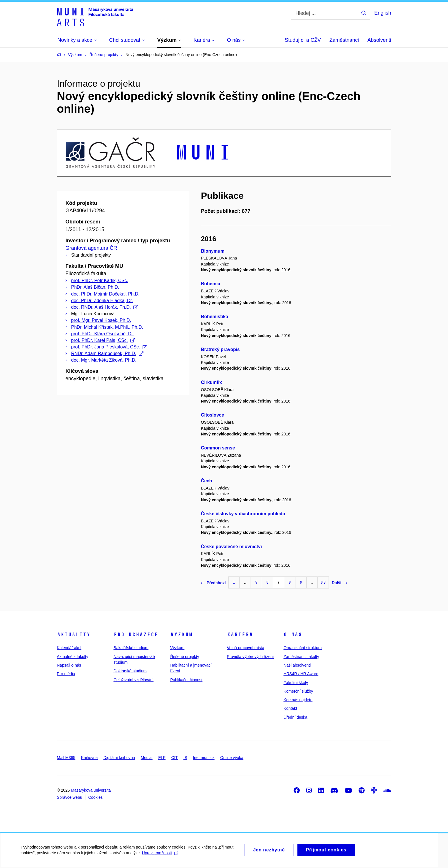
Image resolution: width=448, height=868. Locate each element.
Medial (147, 758)
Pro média (66, 674)
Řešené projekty (185, 657)
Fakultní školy (296, 683)
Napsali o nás (69, 665)
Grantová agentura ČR (91, 248)
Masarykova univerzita (91, 790)
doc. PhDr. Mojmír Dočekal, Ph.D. (105, 294)
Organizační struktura (303, 648)
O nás (293, 635)
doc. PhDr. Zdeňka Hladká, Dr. (102, 301)
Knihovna (89, 758)
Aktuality (74, 635)
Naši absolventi (297, 665)
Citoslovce (212, 415)
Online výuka (232, 758)
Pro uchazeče (136, 635)
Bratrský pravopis (220, 349)
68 (323, 582)
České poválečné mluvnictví (231, 547)
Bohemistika (214, 317)
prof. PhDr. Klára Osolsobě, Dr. (103, 334)
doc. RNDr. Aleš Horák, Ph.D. (105, 307)
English (383, 13)
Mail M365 (66, 758)
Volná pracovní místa (246, 648)
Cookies (96, 797)
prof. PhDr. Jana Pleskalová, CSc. (109, 347)
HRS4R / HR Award (301, 674)
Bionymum (213, 251)
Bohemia (211, 284)
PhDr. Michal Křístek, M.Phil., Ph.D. (107, 327)
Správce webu (70, 797)
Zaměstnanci (344, 40)
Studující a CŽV (303, 40)
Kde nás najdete (298, 700)
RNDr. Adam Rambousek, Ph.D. (107, 353)
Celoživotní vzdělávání (133, 680)
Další (339, 583)
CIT (174, 758)
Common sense (218, 448)
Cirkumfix (211, 382)
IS (185, 758)
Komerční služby (298, 691)
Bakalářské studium (131, 648)
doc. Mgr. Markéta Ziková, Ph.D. (104, 360)
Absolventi (379, 40)
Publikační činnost (186, 680)
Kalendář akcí (69, 648)
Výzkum (181, 635)
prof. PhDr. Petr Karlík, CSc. (100, 281)
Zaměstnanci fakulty (301, 657)
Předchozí (213, 583)
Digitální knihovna (119, 758)
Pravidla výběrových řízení (250, 657)
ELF (162, 758)
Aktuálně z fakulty (73, 657)
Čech (206, 481)
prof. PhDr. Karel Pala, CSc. (103, 340)
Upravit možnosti (160, 855)
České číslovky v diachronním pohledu (243, 514)
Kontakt (290, 708)
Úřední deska (295, 717)
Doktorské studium (130, 671)
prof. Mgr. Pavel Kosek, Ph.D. (101, 320)
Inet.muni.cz (204, 758)
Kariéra (240, 635)
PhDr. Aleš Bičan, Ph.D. (95, 287)
